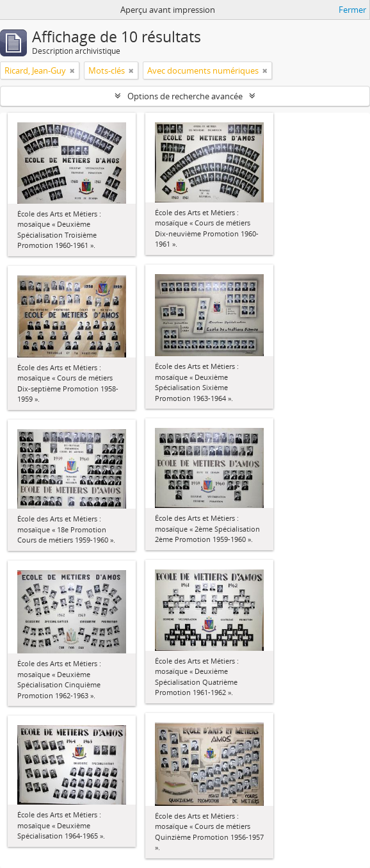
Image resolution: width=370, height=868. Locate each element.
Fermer (352, 10)
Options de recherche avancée (185, 96)
